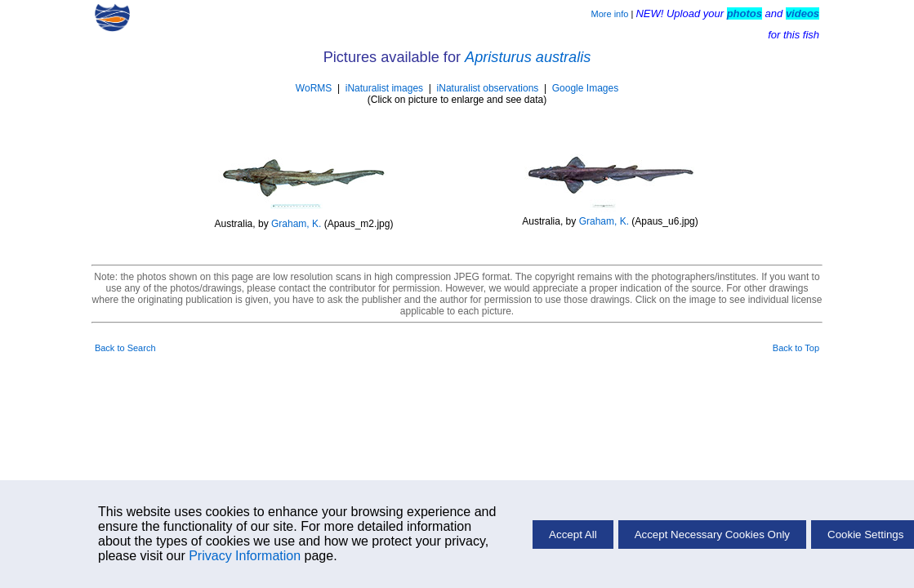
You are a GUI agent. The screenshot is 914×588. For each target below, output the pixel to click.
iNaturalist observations (488, 88)
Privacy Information (245, 556)
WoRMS (314, 88)
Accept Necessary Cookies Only (712, 535)
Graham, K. (296, 224)
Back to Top (796, 348)
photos (745, 13)
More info (610, 14)
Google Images (585, 88)
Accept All (573, 535)
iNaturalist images (384, 88)
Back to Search (125, 348)
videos (803, 13)
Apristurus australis (528, 57)
